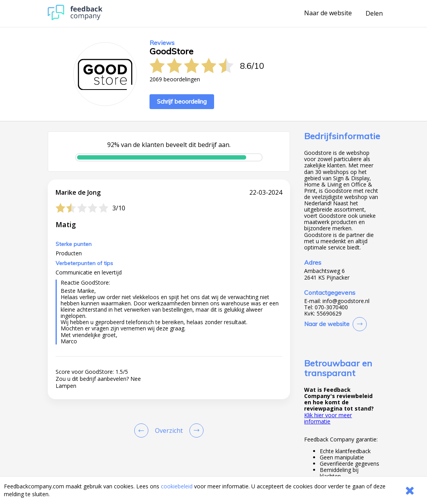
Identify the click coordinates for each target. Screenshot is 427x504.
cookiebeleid (177, 486)
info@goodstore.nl (346, 301)
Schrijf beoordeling (182, 101)
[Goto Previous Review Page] (143, 430)
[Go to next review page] (195, 430)
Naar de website (328, 13)
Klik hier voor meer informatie (328, 418)
